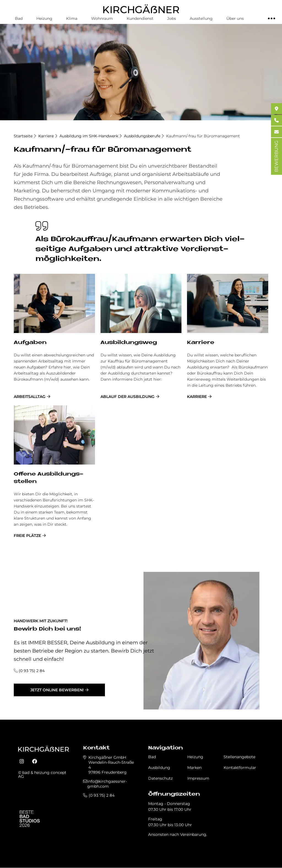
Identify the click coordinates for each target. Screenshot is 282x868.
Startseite (23, 136)
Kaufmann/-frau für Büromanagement (203, 136)
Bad (19, 18)
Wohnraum (102, 18)
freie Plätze (27, 536)
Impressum (198, 778)
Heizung (44, 18)
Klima (72, 18)
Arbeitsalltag (30, 397)
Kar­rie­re (201, 343)
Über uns (235, 18)
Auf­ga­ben (30, 343)
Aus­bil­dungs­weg (129, 343)
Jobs (172, 18)
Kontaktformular (240, 768)
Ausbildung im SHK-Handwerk (89, 136)
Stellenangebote (239, 757)
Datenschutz (160, 778)
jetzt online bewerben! (57, 690)
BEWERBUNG (276, 156)
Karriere (46, 136)
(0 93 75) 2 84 (32, 671)
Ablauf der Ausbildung (128, 397)
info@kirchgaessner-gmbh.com (107, 784)
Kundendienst (140, 18)
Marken (194, 768)
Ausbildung (159, 768)
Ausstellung (201, 18)
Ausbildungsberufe (142, 136)
